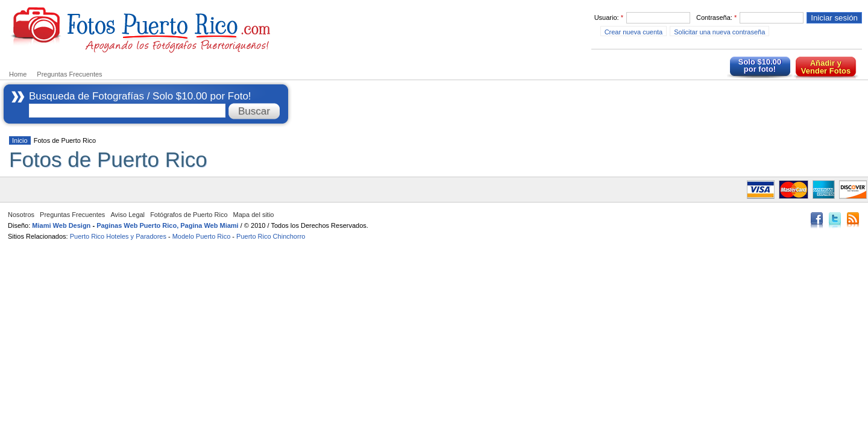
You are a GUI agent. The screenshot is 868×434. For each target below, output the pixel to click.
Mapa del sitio (254, 215)
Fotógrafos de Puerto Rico (189, 215)
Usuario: (609, 17)
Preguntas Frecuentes (69, 74)
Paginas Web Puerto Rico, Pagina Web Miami (168, 225)
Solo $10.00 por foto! (760, 65)
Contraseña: (716, 17)
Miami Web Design (61, 225)
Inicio (20, 140)
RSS (853, 221)
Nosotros (21, 215)
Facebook (817, 221)
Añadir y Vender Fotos (826, 67)
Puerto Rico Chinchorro (271, 236)
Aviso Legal (127, 215)
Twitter (835, 221)
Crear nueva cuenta (634, 32)
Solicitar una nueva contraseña (719, 32)
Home (18, 74)
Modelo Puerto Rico (202, 236)
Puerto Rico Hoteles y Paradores (118, 236)
